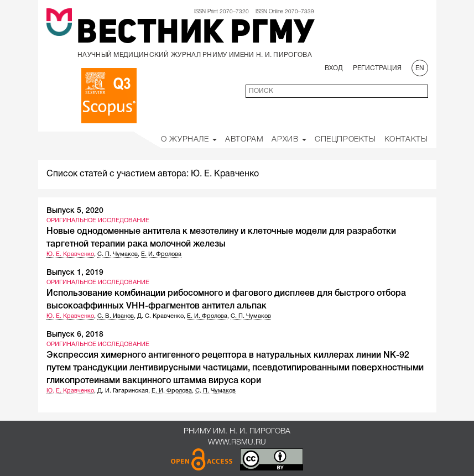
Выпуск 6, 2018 (75, 335)
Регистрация (377, 68)
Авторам (244, 140)
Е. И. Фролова (161, 254)
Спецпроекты (345, 140)
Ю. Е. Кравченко (70, 254)
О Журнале (189, 140)
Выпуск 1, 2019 (75, 273)
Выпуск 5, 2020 (75, 211)
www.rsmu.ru (237, 443)
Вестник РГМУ (195, 34)
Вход (334, 68)
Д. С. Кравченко (160, 316)
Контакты (406, 140)
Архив (289, 140)
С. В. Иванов (116, 316)
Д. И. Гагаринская (123, 391)
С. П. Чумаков (118, 254)
